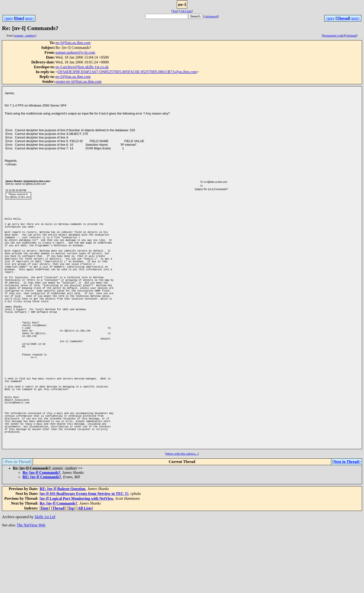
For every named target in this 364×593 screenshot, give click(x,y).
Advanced (211, 16)
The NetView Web (31, 587)
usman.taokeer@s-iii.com (75, 52)
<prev (8, 18)
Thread (343, 18)
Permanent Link (333, 35)
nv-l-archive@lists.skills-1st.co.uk (82, 67)
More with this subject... (182, 515)
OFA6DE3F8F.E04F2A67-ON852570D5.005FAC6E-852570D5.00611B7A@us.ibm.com (127, 72)
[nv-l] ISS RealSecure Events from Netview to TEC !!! (84, 555)
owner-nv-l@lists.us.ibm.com (78, 81)
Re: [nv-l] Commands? (41, 534)
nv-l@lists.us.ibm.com (73, 43)
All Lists (186, 11)
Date (19, 18)
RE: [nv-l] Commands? (42, 539)
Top (175, 11)
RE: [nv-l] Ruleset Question (63, 551)
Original (351, 35)
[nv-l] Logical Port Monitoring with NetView (77, 560)
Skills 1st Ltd (45, 579)
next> (30, 18)
